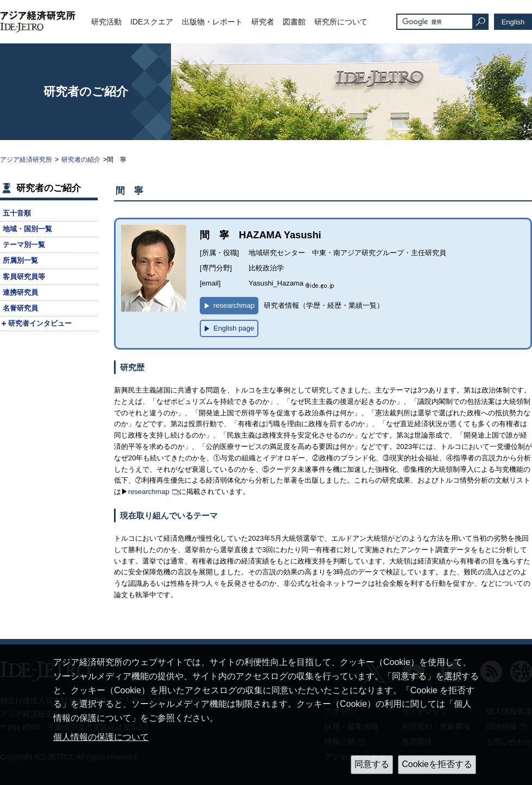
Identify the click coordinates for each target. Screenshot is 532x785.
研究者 (263, 22)
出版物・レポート (212, 22)
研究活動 (106, 22)
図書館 (294, 22)
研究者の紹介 (81, 160)
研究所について (341, 22)
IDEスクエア (152, 22)
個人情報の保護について (101, 737)
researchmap (149, 492)
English (513, 22)
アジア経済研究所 (26, 160)
